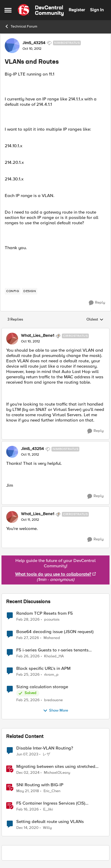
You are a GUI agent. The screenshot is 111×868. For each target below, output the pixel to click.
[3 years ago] (27, 754)
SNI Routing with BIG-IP (40, 785)
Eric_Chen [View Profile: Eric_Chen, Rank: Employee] (52, 791)
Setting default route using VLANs (50, 822)
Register (77, 10)
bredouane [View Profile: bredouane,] (53, 700)
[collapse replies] (55, 331)
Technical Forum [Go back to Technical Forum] (21, 26)
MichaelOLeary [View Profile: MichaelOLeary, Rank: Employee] (57, 772)
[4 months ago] (28, 619)
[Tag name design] (30, 291)
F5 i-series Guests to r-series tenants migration (52, 650)
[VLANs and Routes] (30, 342)
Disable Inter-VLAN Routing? (45, 748)
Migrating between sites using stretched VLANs (56, 767)
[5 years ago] (27, 828)
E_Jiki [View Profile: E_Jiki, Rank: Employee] (48, 809)
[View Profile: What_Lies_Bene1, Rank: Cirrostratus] (12, 339)
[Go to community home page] (41, 10)
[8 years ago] (28, 791)
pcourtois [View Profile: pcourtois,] (52, 619)
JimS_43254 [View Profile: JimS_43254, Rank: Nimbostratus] (34, 43)
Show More (55, 711)
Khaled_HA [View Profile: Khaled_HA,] (54, 656)
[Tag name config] (13, 291)
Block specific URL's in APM (43, 668)
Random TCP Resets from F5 (45, 613)
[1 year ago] (28, 773)
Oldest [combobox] (95, 320)
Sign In (97, 10)
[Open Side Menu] (8, 10)
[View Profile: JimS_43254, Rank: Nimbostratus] (12, 46)
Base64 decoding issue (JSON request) (55, 632)
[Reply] (97, 303)
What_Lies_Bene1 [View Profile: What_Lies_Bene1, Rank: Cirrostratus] (38, 336)
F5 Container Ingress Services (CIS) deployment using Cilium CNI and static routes (56, 803)
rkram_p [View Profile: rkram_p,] (51, 674)
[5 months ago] (28, 809)
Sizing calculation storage (42, 687)
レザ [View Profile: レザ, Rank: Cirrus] (46, 754)
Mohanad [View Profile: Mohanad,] (52, 638)
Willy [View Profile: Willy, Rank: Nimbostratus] (47, 828)
